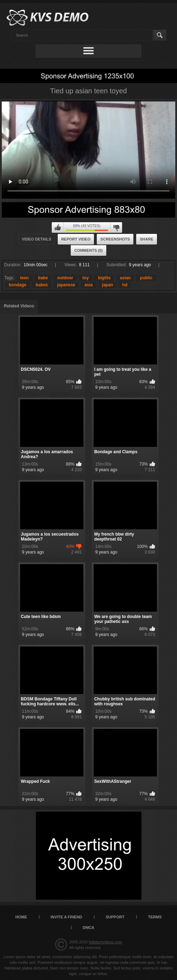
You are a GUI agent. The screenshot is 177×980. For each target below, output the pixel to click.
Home (21, 917)
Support (115, 917)
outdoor (65, 278)
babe (43, 278)
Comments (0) (88, 250)
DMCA (88, 928)
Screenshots (115, 239)
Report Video (76, 239)
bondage (18, 285)
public (146, 278)
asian (125, 278)
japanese (66, 285)
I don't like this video (116, 227)
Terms (155, 917)
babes (42, 285)
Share (147, 239)
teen (24, 278)
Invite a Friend (67, 917)
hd (125, 285)
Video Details (37, 239)
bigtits (104, 278)
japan (108, 285)
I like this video (58, 227)
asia (88, 285)
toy (86, 278)
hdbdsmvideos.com (105, 942)
